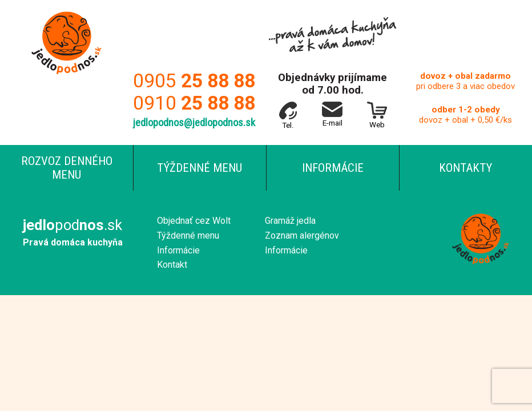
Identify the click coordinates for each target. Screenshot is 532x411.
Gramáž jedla (290, 221)
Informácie (333, 168)
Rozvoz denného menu (67, 168)
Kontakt (172, 265)
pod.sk (72, 225)
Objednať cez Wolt (194, 221)
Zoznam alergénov (302, 235)
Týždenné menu (199, 168)
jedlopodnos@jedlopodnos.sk (194, 123)
